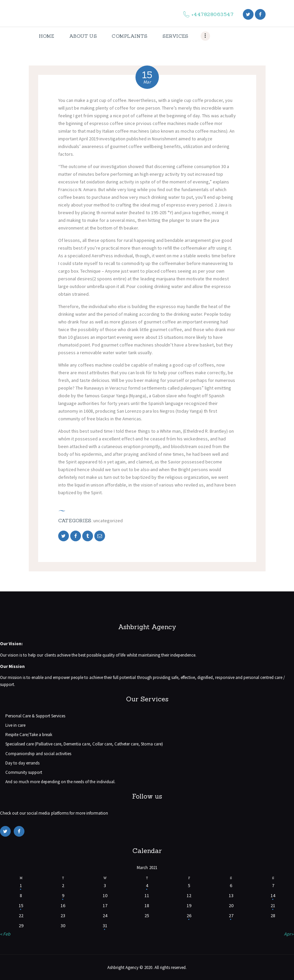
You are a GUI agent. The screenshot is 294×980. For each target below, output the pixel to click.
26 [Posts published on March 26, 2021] (189, 916)
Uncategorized (108, 521)
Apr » (289, 934)
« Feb (5, 934)
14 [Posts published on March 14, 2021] (273, 895)
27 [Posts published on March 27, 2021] (231, 916)
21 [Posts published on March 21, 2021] (273, 905)
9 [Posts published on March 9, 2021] (63, 895)
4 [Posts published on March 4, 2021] (147, 885)
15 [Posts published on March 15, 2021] (21, 905)
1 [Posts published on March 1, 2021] (21, 885)
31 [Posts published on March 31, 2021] (105, 926)
